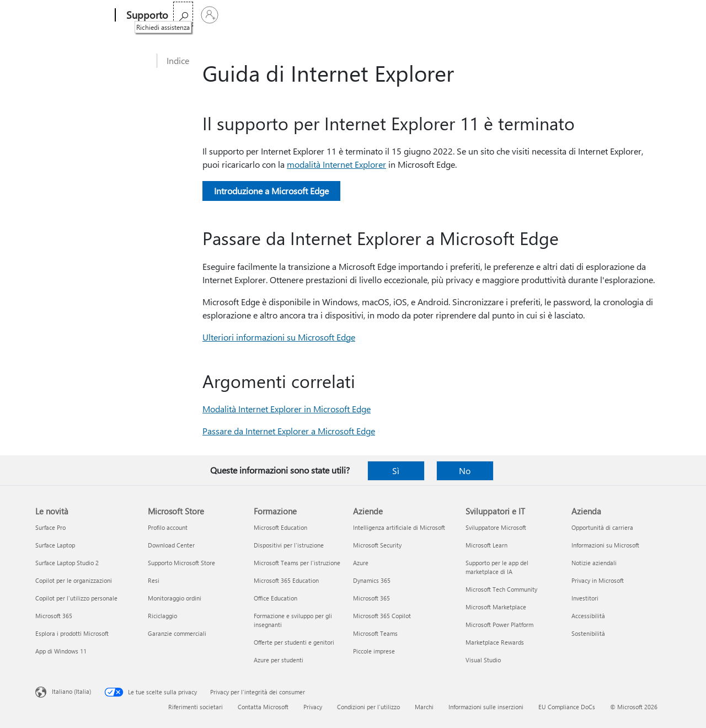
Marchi (424, 707)
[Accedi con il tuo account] (657, 15)
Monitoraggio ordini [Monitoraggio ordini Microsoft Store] (175, 598)
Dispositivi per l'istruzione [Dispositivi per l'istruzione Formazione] (289, 545)
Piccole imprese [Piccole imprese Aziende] (374, 651)
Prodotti (280, 15)
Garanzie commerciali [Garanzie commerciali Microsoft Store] (177, 633)
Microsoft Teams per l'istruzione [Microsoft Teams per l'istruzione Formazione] (297, 563)
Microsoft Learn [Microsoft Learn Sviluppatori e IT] (486, 545)
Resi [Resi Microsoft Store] (154, 580)
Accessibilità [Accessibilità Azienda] (588, 616)
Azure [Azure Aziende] (361, 563)
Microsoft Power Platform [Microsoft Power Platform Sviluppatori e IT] (499, 625)
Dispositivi (331, 15)
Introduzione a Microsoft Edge (271, 191)
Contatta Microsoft (263, 707)
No (465, 471)
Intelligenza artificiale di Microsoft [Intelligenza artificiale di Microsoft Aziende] (399, 527)
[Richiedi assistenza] (631, 14)
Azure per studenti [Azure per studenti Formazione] (279, 660)
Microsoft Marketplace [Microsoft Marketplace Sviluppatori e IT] (496, 607)
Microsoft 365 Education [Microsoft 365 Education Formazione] (286, 580)
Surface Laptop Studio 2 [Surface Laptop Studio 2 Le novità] (67, 563)
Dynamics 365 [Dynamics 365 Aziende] (372, 580)
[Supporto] (146, 15)
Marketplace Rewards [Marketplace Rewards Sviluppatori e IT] (495, 642)
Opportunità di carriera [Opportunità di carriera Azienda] (602, 527)
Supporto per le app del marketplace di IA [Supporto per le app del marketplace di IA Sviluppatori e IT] (497, 567)
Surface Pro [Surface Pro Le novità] (50, 527)
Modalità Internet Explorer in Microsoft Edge (287, 409)
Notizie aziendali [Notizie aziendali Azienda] (594, 563)
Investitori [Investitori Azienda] (585, 598)
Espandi (381, 15)
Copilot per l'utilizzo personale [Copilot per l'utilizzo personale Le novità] (76, 598)
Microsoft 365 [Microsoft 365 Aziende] (371, 598)
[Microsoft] (73, 15)
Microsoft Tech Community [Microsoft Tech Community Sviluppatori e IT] (501, 589)
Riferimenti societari (196, 707)
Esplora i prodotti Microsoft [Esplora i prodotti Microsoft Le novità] (72, 633)
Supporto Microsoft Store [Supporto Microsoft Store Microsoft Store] (181, 563)
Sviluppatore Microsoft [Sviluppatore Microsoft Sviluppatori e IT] (496, 527)
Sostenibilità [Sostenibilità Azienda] (588, 633)
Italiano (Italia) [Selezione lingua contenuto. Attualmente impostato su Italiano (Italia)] (71, 691)
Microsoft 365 (200, 15)
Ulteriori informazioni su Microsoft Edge (279, 337)
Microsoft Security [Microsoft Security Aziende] (377, 545)
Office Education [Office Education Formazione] (276, 598)
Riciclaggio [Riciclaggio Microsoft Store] (162, 616)
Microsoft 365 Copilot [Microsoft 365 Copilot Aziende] (382, 616)
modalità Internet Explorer (336, 164)
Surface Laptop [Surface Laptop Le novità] (55, 545)
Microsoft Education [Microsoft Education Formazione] (280, 527)
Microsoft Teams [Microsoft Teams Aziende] (375, 633)
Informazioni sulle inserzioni (486, 707)
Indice (178, 60)
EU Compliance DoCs (567, 707)
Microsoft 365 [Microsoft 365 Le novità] (54, 616)
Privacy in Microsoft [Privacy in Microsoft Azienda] (598, 580)
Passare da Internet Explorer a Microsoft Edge (289, 431)
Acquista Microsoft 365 (454, 15)
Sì (396, 471)
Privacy (313, 707)
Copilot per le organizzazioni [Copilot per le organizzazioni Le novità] (74, 580)
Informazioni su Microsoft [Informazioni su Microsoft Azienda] (605, 545)
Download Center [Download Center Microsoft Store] (171, 545)
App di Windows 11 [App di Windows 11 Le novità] (61, 651)
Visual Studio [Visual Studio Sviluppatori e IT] (483, 660)
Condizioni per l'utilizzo (368, 707)
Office (244, 15)
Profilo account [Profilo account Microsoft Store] (168, 527)
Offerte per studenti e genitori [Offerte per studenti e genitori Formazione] (294, 642)
